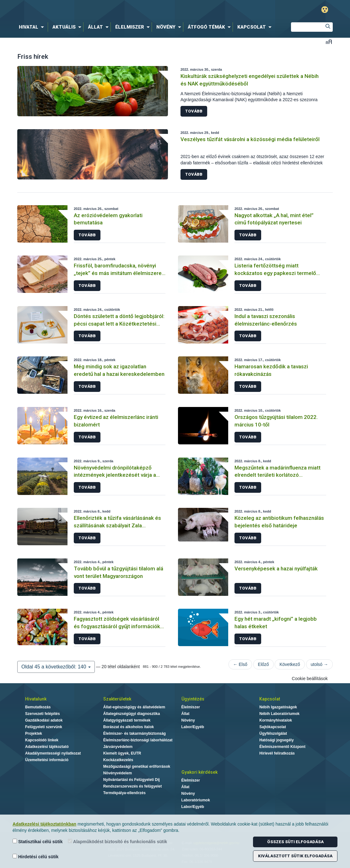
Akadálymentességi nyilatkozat (53, 753)
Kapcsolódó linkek (42, 740)
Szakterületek (117, 699)
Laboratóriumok (196, 800)
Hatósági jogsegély (276, 740)
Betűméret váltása (329, 42)
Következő (290, 664)
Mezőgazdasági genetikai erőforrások (137, 766)
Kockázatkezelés (118, 760)
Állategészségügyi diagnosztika (132, 714)
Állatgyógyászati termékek (127, 720)
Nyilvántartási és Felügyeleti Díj (132, 780)
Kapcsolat (270, 699)
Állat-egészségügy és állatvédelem (134, 707)
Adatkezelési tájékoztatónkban (44, 824)
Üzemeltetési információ (47, 760)
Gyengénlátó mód (325, 10)
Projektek (34, 733)
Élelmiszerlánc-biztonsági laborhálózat (138, 740)
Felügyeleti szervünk (44, 727)
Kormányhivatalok (276, 720)
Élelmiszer (191, 707)
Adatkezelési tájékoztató (47, 747)
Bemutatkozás (38, 707)
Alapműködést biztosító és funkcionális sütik (118, 841)
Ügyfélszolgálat (273, 733)
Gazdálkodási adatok (44, 720)
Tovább (194, 111)
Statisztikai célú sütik (38, 841)
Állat (186, 714)
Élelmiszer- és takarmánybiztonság (135, 733)
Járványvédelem (118, 747)
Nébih (108, 10)
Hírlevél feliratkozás (277, 753)
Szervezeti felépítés (43, 714)
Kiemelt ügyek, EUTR (122, 753)
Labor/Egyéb (193, 727)
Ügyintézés (193, 699)
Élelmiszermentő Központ (282, 747)
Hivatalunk (36, 699)
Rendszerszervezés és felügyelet (133, 786)
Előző (264, 664)
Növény (188, 720)
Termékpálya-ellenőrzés (124, 793)
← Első (240, 664)
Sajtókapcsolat (273, 727)
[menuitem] (33, 27)
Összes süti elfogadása (295, 842)
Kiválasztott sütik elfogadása (295, 856)
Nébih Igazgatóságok (278, 707)
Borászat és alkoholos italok (129, 727)
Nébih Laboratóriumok (279, 714)
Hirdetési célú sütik (35, 857)
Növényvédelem (118, 773)
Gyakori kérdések (199, 772)
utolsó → (319, 664)
